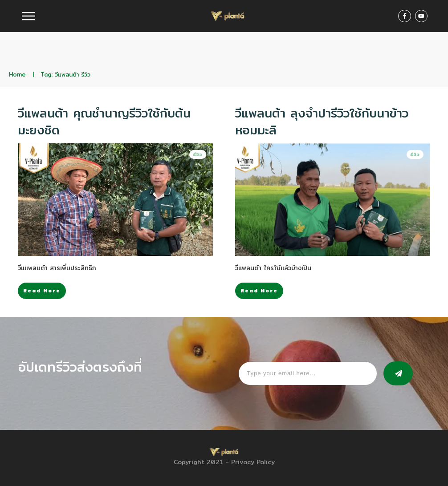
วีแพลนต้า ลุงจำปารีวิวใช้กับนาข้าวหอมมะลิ (322, 121)
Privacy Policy (253, 462)
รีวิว (198, 154)
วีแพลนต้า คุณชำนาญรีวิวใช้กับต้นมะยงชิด (104, 121)
